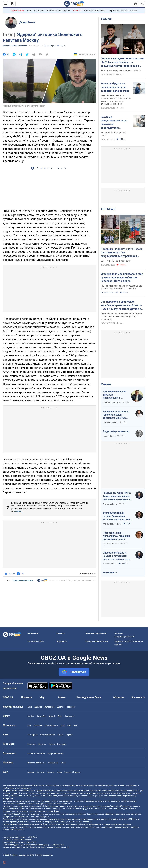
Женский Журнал (72, 772)
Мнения (106, 384)
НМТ (76, 725)
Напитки (42, 744)
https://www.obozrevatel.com (101, 785)
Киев (30, 707)
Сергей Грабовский (111, 544)
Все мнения (109, 573)
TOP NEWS (108, 209)
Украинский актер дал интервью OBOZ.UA (121, 70)
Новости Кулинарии (58, 744)
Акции (60, 735)
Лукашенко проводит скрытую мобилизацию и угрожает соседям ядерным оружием (115, 395)
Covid (63, 763)
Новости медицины (36, 763)
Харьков (38, 707)
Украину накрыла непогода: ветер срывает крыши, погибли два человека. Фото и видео (122, 277)
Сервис (69, 735)
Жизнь (62, 697)
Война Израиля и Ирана (58, 11)
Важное (106, 19)
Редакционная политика (23, 580)
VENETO (77, 11)
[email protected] (37, 847)
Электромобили (48, 735)
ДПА (63, 725)
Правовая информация (96, 633)
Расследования (85, 697)
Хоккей (52, 716)
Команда (60, 633)
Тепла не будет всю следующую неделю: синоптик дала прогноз (115, 87)
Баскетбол (41, 716)
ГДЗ (29, 725)
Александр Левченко (112, 402)
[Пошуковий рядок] (142, 4)
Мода (59, 772)
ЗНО (69, 725)
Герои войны (18, 11)
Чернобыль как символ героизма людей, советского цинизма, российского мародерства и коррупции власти (118, 415)
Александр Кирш (110, 504)
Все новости (138, 697)
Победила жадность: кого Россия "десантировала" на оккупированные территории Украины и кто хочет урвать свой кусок (122, 253)
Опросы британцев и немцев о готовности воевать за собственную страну (117, 556)
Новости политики (58, 580)
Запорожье (50, 707)
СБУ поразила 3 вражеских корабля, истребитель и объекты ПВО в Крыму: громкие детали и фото (121, 305)
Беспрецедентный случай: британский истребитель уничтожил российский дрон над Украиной (116, 516)
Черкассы (70, 707)
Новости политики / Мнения (15, 46)
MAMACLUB (53, 763)
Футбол (31, 716)
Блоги (98, 697)
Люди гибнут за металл (116, 431)
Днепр (60, 707)
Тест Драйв (32, 735)
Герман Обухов (109, 436)
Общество (119, 697)
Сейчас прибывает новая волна (116, 261)
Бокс (60, 716)
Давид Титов (27, 22)
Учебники (38, 725)
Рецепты (31, 744)
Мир (42, 697)
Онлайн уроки (52, 725)
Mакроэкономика (55, 753)
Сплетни (40, 772)
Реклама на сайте (35, 641)
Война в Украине (35, 11)
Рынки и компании (36, 753)
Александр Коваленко (112, 524)
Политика (27, 697)
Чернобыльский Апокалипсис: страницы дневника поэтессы (116, 536)
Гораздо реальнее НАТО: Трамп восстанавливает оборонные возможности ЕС (117, 496)
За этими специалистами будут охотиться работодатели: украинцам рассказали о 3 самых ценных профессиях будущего (115, 122)
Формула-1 (70, 716)
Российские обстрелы (95, 11)
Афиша (31, 772)
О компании (33, 633)
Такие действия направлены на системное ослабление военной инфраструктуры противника (121, 316)
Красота (51, 772)
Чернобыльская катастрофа (123, 11)
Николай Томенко (110, 422)
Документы (62, 641)
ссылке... (19, 511)
